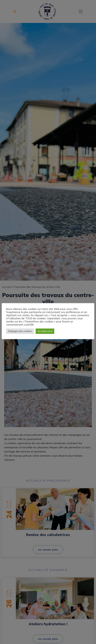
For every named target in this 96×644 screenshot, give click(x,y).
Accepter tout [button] (45, 333)
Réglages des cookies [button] (20, 333)
